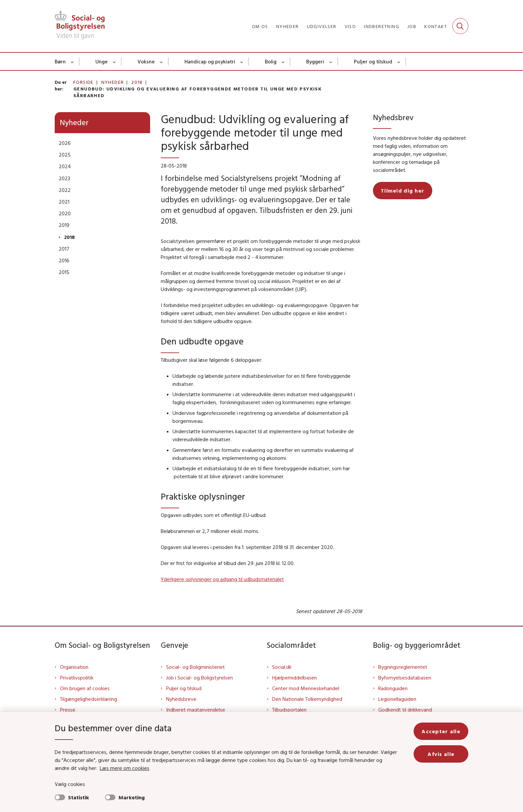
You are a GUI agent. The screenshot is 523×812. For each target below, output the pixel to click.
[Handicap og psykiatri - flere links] (242, 61)
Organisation (74, 667)
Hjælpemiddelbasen (295, 678)
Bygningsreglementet (403, 667)
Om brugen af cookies (85, 688)
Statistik (79, 797)
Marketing (132, 797)
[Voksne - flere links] (162, 61)
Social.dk (282, 667)
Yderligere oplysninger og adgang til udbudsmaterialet (222, 579)
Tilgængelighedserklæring (89, 699)
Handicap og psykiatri (210, 61)
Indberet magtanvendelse (196, 710)
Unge (102, 61)
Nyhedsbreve (181, 699)
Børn (60, 61)
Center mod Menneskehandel (306, 688)
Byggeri (315, 61)
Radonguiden (393, 688)
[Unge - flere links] (115, 61)
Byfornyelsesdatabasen (405, 678)
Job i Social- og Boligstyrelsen (199, 678)
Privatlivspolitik (77, 678)
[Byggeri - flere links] (331, 61)
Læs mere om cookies (125, 768)
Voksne (146, 61)
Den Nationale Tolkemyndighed (307, 699)
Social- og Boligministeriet (195, 667)
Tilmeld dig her (403, 191)
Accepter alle (441, 731)
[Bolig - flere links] (283, 61)
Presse (68, 710)
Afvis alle (441, 754)
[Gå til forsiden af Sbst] (80, 26)
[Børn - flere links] (73, 61)
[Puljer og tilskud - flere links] (399, 61)
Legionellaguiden (397, 699)
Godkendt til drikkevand (405, 710)
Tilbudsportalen (289, 710)
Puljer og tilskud (373, 61)
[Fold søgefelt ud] (460, 26)
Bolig (271, 61)
